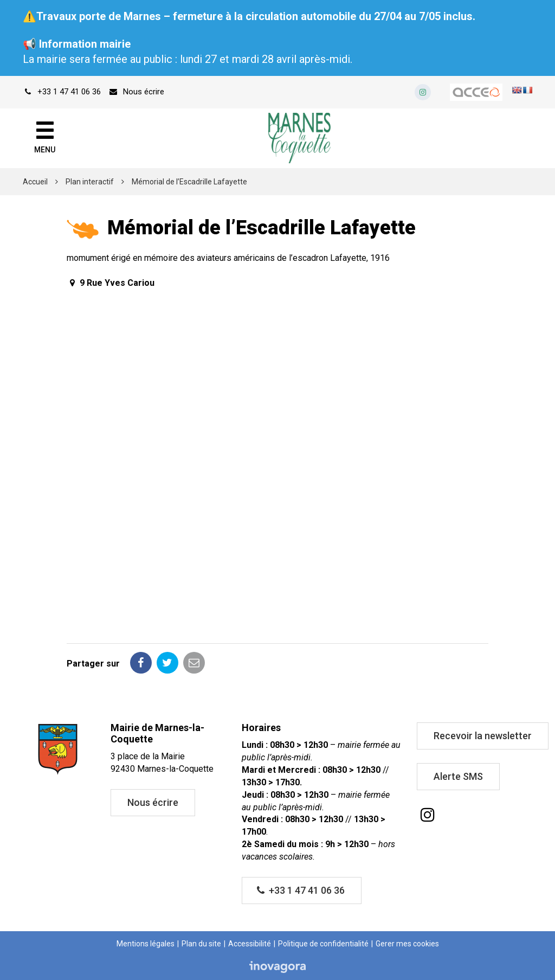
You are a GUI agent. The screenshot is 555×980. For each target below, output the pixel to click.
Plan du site (201, 944)
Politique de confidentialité (323, 944)
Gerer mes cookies (407, 944)
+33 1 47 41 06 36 (301, 890)
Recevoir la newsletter (483, 736)
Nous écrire (153, 802)
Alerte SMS (458, 776)
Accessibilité (250, 944)
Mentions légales (146, 944)
